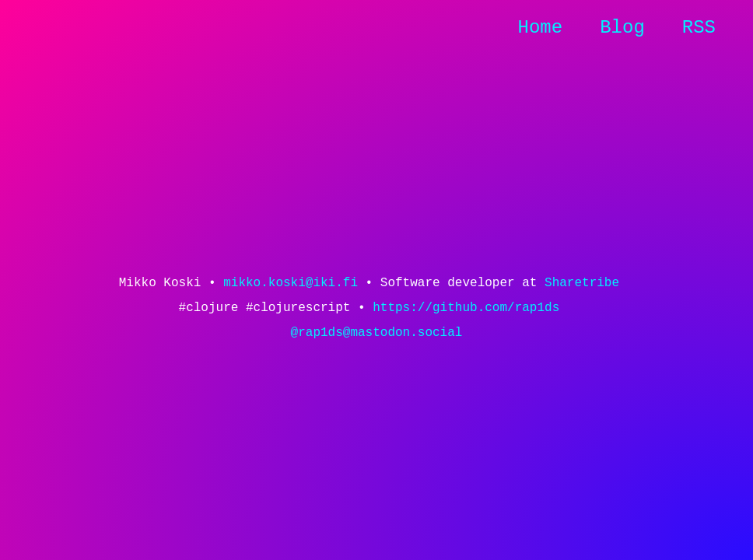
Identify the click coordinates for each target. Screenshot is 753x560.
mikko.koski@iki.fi (291, 283)
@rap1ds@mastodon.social (377, 333)
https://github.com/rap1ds (466, 308)
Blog (622, 28)
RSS (699, 28)
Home (541, 28)
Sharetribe (582, 283)
